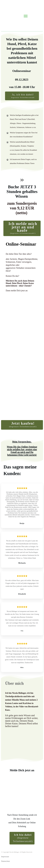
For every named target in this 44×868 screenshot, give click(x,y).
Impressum (5, 857)
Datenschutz (6, 861)
